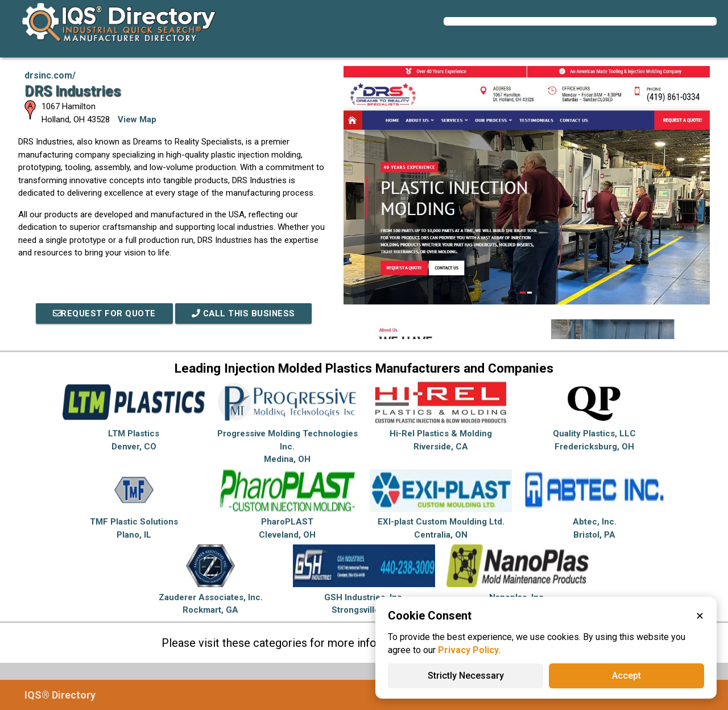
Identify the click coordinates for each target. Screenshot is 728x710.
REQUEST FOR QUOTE (103, 313)
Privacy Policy (468, 650)
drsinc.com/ (50, 75)
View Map (137, 119)
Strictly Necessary (466, 676)
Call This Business (244, 313)
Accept (626, 676)
